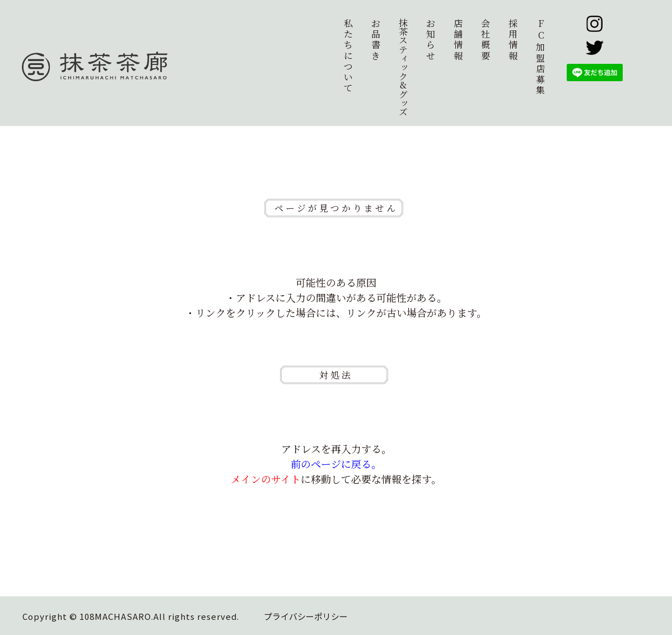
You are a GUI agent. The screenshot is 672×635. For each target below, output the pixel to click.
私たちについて (348, 55)
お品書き (376, 39)
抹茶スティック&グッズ (403, 67)
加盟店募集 (541, 57)
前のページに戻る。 (336, 464)
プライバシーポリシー (306, 616)
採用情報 (513, 39)
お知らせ (431, 39)
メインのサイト (266, 479)
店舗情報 (458, 39)
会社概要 (486, 39)
